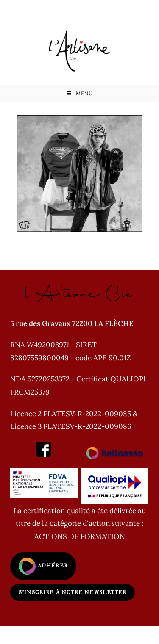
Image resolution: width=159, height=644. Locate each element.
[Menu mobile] (80, 94)
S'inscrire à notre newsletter (73, 592)
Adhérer (43, 566)
